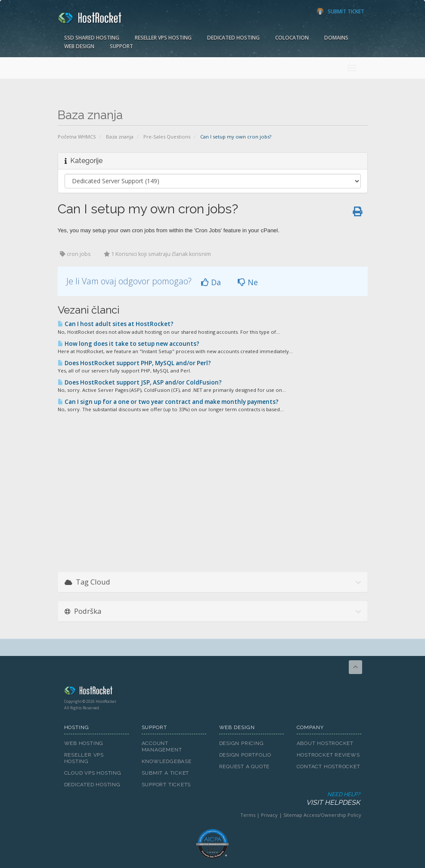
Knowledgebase (167, 761)
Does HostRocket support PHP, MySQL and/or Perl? (134, 363)
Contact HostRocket (329, 766)
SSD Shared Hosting (92, 38)
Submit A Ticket (166, 773)
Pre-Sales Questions (167, 137)
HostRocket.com (213, 692)
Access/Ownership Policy (332, 815)
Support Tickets (166, 785)
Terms (248, 815)
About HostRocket (325, 743)
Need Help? (212, 799)
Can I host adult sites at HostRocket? (116, 324)
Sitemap (293, 815)
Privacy (269, 815)
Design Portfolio (245, 755)
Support (121, 46)
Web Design (79, 46)
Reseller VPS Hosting (163, 38)
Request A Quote (245, 766)
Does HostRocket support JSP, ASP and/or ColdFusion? (140, 382)
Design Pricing (242, 743)
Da (211, 282)
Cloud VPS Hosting (93, 773)
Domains (336, 38)
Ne (248, 282)
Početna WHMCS (77, 137)
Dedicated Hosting (233, 38)
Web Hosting (84, 743)
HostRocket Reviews (328, 755)
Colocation (292, 38)
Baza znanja (120, 137)
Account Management (162, 746)
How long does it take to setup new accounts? (129, 344)
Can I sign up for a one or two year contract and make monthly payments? (168, 402)
